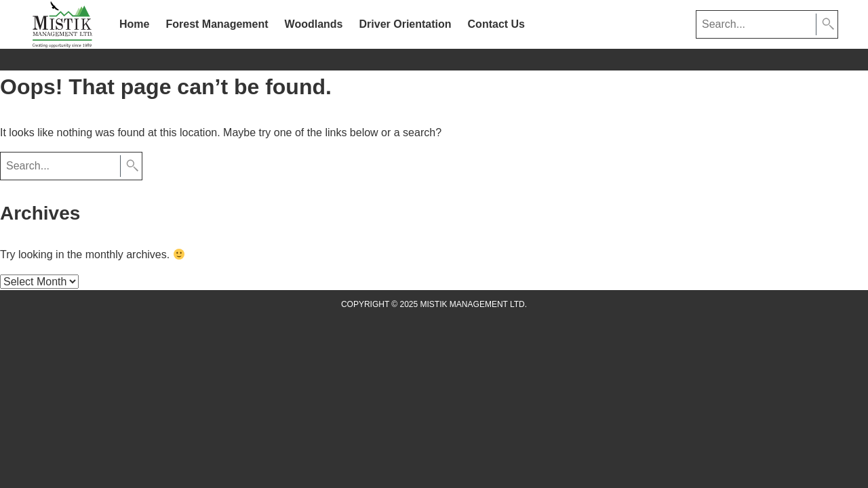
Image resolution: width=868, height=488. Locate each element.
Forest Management (217, 24)
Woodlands (314, 24)
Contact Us (496, 24)
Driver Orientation (406, 24)
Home (134, 24)
